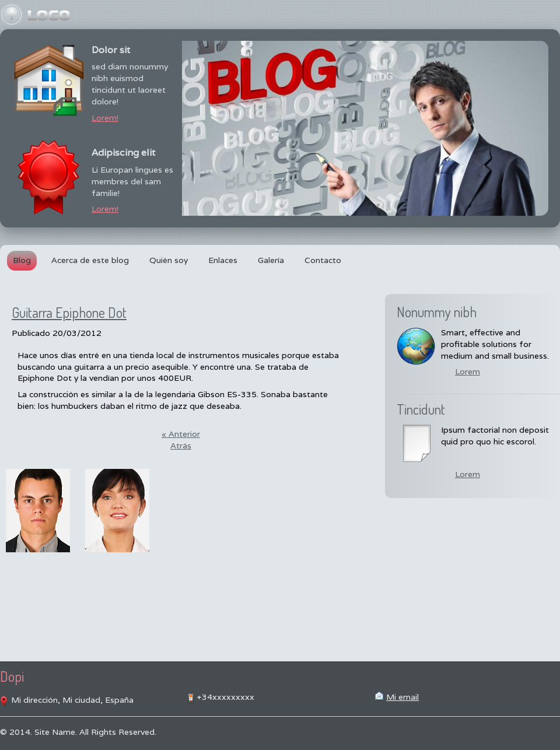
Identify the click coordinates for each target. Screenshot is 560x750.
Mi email (402, 697)
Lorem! (105, 118)
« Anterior (181, 434)
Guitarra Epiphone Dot (69, 312)
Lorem (468, 372)
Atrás (181, 446)
